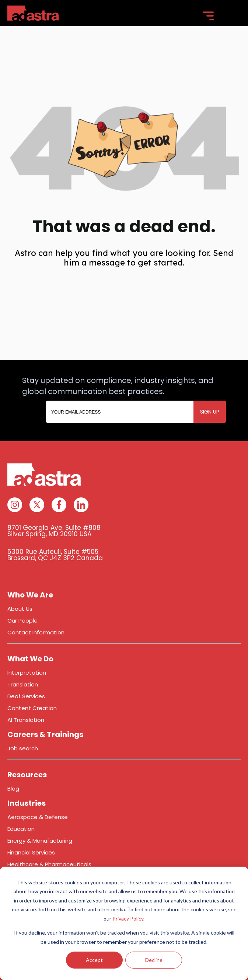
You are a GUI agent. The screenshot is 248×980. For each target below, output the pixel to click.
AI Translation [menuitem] (26, 720)
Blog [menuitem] (13, 789)
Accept (94, 960)
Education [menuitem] (21, 829)
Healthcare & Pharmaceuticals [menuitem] (49, 864)
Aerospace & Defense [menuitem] (38, 817)
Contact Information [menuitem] (36, 632)
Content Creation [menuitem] (32, 708)
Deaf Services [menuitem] (26, 696)
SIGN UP (210, 412)
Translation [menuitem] (23, 684)
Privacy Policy (128, 919)
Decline (154, 960)
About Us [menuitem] (20, 609)
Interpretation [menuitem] (27, 673)
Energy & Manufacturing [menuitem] (40, 841)
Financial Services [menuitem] (31, 852)
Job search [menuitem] (23, 748)
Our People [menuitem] (22, 621)
